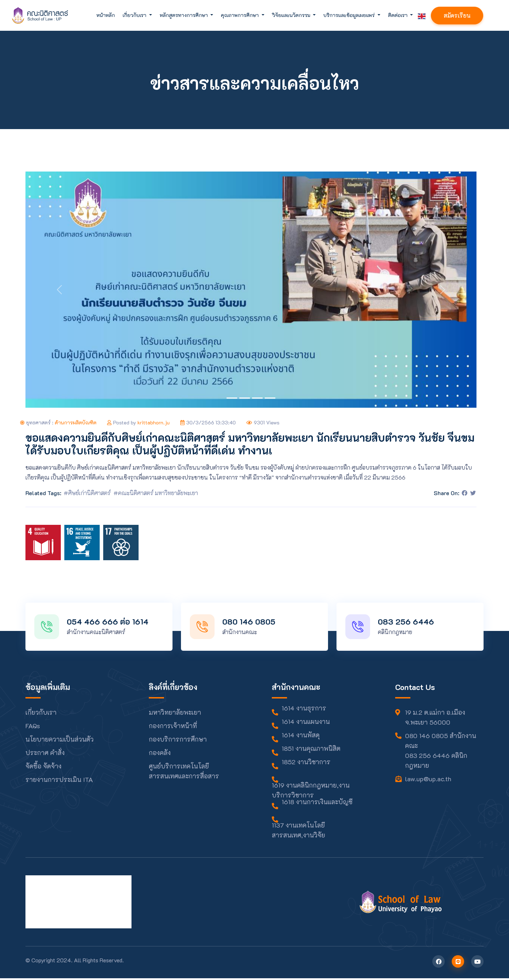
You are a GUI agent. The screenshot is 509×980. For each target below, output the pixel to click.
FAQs (33, 727)
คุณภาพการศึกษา (241, 15)
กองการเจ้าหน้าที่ (173, 727)
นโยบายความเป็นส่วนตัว (60, 741)
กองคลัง (160, 754)
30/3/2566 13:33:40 (208, 422)
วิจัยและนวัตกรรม (292, 15)
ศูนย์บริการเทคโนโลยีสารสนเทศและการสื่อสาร (184, 773)
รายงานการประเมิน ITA (59, 781)
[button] (59, 290)
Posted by (138, 422)
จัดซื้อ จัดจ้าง (43, 768)
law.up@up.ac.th (428, 781)
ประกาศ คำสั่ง (45, 754)
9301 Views (263, 422)
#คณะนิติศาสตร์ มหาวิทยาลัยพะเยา (156, 493)
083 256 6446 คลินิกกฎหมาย (436, 762)
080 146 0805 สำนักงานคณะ (441, 742)
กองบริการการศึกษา (178, 741)
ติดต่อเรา (399, 15)
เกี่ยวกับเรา (135, 15)
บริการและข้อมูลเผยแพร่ (350, 15)
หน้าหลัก (106, 15)
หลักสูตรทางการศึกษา (185, 15)
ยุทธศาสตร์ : (58, 422)
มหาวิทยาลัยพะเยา (175, 714)
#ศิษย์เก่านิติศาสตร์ (87, 493)
